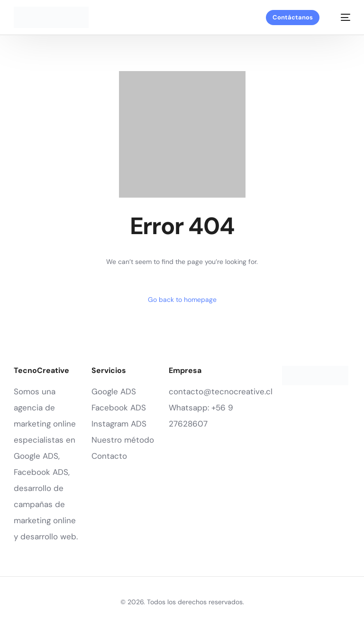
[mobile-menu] (341, 17)
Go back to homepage (182, 300)
